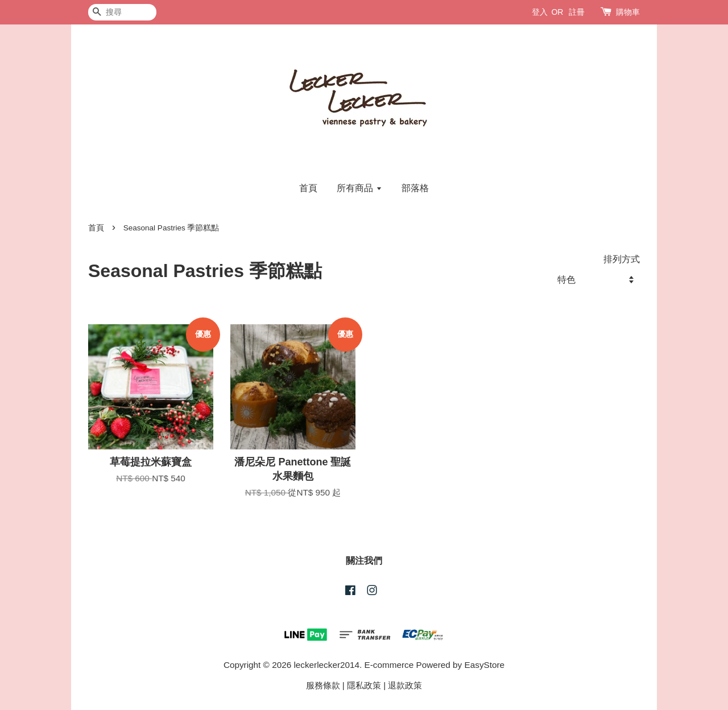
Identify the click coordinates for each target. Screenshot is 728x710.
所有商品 (359, 188)
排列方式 (622, 259)
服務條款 (323, 685)
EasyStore (485, 665)
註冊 (577, 12)
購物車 (628, 12)
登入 (540, 12)
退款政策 (405, 685)
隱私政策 (364, 685)
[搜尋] (122, 12)
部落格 (415, 188)
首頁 (308, 188)
